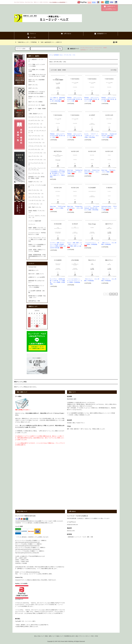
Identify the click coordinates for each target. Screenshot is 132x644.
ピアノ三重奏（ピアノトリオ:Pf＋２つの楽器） (37, 65)
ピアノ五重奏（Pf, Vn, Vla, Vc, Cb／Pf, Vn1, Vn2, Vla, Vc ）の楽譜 (37, 75)
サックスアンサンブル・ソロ (36, 149)
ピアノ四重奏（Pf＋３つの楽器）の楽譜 (37, 70)
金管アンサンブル (33, 85)
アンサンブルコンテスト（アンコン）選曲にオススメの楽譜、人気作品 (37, 239)
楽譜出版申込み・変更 (34, 301)
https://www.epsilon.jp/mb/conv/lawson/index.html (27, 546)
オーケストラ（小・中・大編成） (37, 105)
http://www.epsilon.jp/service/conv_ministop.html (27, 553)
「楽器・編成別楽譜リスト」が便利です (50, 42)
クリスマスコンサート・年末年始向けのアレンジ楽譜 (37, 234)
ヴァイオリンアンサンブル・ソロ (37, 117)
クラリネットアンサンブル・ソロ (37, 146)
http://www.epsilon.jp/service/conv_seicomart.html (27, 549)
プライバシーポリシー (85, 636)
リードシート (32, 224)
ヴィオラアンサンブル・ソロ (36, 121)
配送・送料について (51, 636)
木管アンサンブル (33, 88)
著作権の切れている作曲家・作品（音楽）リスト (37, 297)
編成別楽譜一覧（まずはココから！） (36, 281)
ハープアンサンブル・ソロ (35, 204)
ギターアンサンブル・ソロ (35, 190)
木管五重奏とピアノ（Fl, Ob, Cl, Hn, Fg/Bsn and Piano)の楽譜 (37, 92)
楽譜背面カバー (84, 50)
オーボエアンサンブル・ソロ (36, 139)
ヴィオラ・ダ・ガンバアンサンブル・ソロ (37, 132)
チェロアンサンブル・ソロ (35, 124)
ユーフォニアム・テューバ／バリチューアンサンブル (37, 169)
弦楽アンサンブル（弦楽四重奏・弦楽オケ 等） (37, 81)
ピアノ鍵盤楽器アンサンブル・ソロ (37, 60)
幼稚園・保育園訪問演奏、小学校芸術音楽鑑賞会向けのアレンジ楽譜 (37, 256)
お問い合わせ (66, 34)
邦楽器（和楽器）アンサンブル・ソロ (37, 212)
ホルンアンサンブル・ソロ (35, 156)
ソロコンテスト (98, 48)
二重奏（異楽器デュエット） (36, 114)
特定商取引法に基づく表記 (71, 636)
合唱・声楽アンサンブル (35, 207)
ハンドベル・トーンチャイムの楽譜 (37, 186)
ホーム (51, 55)
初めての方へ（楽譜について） (36, 274)
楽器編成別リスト (101, 34)
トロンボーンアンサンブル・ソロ (37, 160)
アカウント (31, 34)
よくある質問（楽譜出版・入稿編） (36, 292)
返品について (60, 636)
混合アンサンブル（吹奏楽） (36, 102)
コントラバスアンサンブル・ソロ (37, 127)
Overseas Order (32, 267)
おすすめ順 (54, 70)
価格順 (59, 70)
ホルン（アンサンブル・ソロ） (68, 55)
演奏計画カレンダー (34, 270)
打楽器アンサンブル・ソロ (35, 182)
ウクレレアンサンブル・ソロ (36, 194)
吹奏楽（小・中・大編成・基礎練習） (37, 109)
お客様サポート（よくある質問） (37, 277)
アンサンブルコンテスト (87, 48)
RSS (92, 636)
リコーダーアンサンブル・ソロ (36, 201)
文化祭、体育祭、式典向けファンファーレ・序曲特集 (37, 250)
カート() (31, 37)
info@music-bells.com (72, 525)
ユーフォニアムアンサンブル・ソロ (37, 164)
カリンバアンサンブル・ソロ (36, 197)
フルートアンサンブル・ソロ (36, 136)
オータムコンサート (95, 50)
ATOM (96, 636)
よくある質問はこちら (110, 9)
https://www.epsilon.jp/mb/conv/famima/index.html (27, 542)
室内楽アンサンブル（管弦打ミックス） (37, 97)
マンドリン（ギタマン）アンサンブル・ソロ (37, 217)
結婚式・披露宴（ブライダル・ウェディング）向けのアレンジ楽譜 (37, 229)
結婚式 (105, 48)
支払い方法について (39, 636)
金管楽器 (56, 55)
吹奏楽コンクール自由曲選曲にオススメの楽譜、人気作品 (37, 245)
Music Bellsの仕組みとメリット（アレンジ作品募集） (36, 286)
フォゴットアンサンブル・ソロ (36, 143)
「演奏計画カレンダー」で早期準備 (26, 42)
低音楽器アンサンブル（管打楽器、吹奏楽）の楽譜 (36, 178)
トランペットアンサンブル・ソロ (37, 153)
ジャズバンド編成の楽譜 (35, 221)
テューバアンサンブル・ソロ (36, 173)
